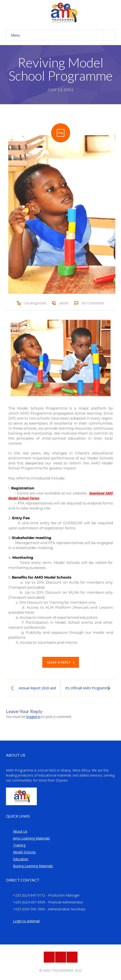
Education (21, 859)
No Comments (93, 303)
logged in (33, 717)
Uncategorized (35, 303)
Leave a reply (61, 662)
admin (64, 303)
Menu (63, 35)
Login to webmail (26, 921)
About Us (20, 831)
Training (19, 845)
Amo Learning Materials (31, 838)
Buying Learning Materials (33, 866)
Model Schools (24, 852)
